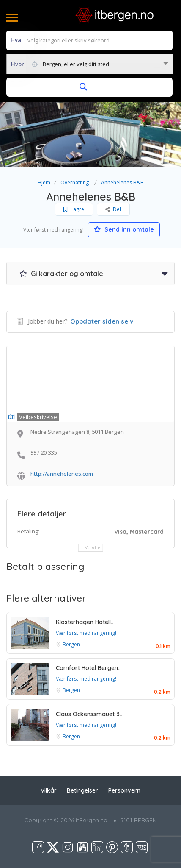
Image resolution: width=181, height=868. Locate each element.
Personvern (124, 790)
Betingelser (82, 790)
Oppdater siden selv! (103, 321)
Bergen (71, 644)
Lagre (74, 209)
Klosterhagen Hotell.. (85, 622)
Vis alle (93, 548)
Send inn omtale (124, 229)
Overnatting (75, 183)
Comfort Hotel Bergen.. (88, 668)
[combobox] (89, 64)
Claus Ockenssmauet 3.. (89, 714)
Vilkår (49, 790)
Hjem (44, 183)
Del (113, 209)
